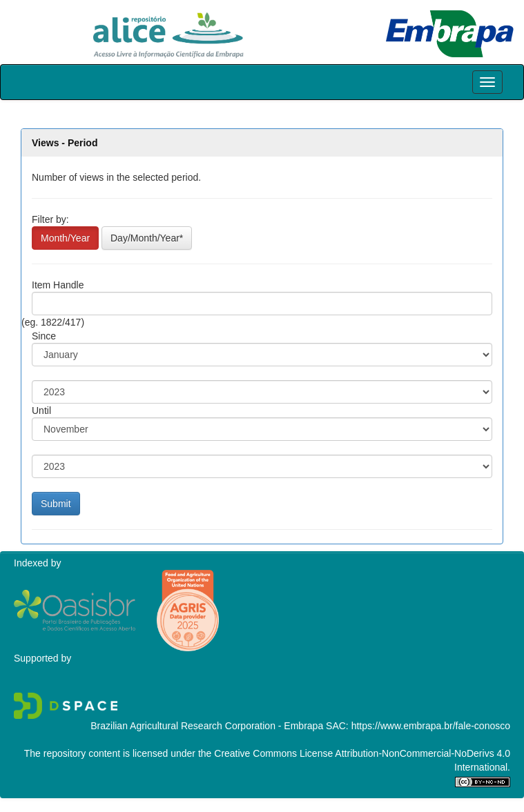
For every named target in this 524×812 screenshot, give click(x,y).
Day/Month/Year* (147, 238)
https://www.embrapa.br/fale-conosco (431, 726)
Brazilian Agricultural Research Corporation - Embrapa (207, 726)
